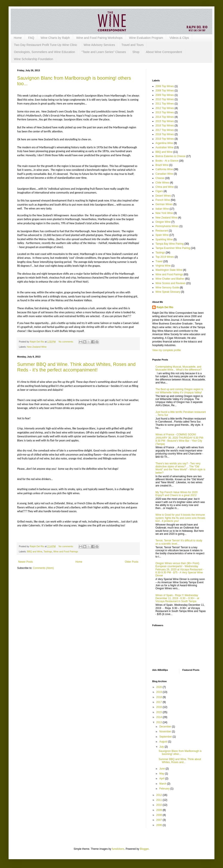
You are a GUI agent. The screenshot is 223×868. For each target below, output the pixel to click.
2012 (160, 795)
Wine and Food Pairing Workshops (99, 38)
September (166, 737)
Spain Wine (162, 235)
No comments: (66, 342)
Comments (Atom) (43, 568)
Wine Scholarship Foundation (34, 59)
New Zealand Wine (37, 347)
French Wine (163, 200)
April (162, 779)
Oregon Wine (163, 222)
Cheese (160, 178)
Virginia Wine (163, 266)
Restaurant (162, 231)
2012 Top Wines (165, 108)
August (164, 742)
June (162, 769)
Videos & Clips (179, 38)
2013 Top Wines (165, 112)
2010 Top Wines (165, 99)
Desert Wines (163, 196)
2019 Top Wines (165, 139)
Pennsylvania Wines (167, 226)
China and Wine (165, 187)
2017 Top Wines (165, 130)
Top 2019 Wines (165, 257)
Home (18, 38)
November (166, 732)
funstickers (118, 849)
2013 (160, 722)
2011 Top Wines (165, 104)
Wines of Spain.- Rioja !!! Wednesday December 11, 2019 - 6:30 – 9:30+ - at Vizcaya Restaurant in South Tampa (177, 598)
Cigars (159, 191)
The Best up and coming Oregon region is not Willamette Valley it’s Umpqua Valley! (179, 391)
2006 (160, 825)
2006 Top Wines (165, 86)
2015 (160, 712)
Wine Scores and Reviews (170, 283)
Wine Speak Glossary (168, 292)
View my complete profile (166, 350)
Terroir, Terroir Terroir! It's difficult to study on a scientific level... (179, 542)
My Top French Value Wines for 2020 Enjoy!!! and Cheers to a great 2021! (176, 494)
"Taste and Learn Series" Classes (104, 52)
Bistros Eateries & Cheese (170, 156)
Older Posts (132, 562)
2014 (160, 717)
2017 (160, 702)
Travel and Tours (133, 45)
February (165, 789)
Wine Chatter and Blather (170, 279)
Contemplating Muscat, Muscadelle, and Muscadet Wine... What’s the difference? (179, 368)
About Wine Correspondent (164, 52)
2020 (160, 687)
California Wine (164, 169)
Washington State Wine (169, 270)
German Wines (164, 204)
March (163, 784)
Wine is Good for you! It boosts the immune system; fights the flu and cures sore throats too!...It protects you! (180, 518)
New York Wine (164, 213)
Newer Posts (26, 562)
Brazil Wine (162, 165)
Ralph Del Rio (165, 307)
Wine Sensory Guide (167, 288)
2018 (160, 697)
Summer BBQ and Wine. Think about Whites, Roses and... (180, 761)
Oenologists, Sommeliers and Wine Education (44, 52)
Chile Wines (162, 183)
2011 (160, 800)
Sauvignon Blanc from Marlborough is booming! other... (180, 753)
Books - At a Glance (167, 161)
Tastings (48, 551)
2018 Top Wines (165, 134)
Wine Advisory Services (99, 45)
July (162, 747)
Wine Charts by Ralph (55, 38)
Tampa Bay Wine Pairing (170, 244)
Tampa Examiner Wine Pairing (173, 248)
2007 (160, 820)
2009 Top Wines (165, 95)
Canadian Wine (164, 174)
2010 (160, 805)
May (162, 774)
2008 (160, 815)
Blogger (144, 849)
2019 (160, 692)
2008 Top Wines (165, 91)
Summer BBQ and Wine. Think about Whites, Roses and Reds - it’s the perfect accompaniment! (76, 367)
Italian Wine (162, 209)
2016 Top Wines (165, 126)
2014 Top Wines (165, 117)
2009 (160, 810)
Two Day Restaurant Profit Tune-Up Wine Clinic (46, 45)
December (166, 727)
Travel (159, 261)
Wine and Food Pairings (66, 551)
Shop (136, 52)
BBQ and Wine (35, 551)
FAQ (31, 38)
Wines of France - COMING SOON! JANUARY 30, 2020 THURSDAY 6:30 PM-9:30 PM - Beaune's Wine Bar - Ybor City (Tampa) (180, 439)
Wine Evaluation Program (146, 38)
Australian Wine (164, 147)
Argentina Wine (164, 143)
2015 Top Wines (165, 121)
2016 (160, 707)
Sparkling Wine (164, 239)
